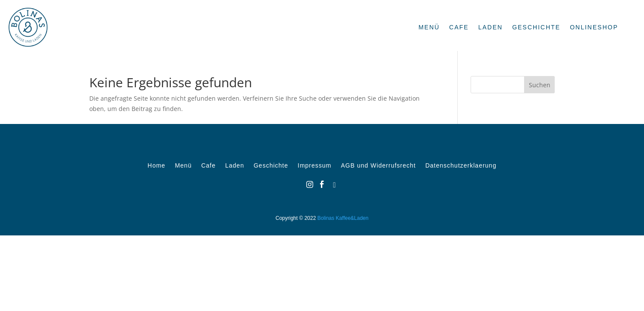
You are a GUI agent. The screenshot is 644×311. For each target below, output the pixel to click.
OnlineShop (594, 27)
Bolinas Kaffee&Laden (343, 218)
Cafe (459, 27)
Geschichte (536, 27)
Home (156, 166)
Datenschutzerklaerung (461, 166)
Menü (429, 27)
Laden (491, 27)
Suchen (540, 85)
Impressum (314, 166)
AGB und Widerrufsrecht (378, 166)
